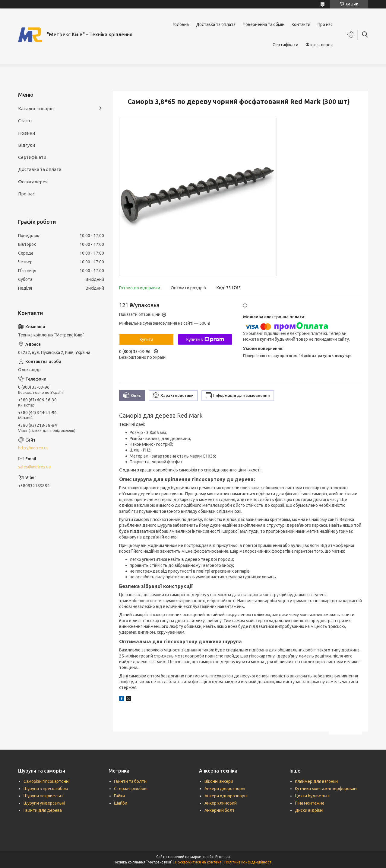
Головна (181, 24)
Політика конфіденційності (248, 862)
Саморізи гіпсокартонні (46, 781)
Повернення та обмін (264, 24)
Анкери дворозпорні (225, 789)
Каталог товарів (36, 109)
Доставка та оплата (216, 24)
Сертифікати (285, 45)
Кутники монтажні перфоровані (326, 789)
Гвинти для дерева (43, 810)
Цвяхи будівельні (312, 796)
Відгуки (27, 145)
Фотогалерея (319, 45)
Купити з (205, 339)
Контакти (301, 24)
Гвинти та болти (130, 781)
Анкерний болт (220, 810)
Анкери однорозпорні (226, 796)
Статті (25, 121)
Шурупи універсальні (44, 803)
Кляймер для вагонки (316, 781)
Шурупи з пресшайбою (46, 789)
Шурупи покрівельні (43, 796)
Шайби (121, 803)
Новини (27, 133)
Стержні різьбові (131, 789)
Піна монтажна (310, 803)
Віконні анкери (219, 781)
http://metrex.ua (33, 448)
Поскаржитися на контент (198, 862)
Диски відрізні (309, 810)
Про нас (325, 24)
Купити (146, 339)
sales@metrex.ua (34, 467)
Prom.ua (223, 857)
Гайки (119, 796)
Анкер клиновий (221, 803)
